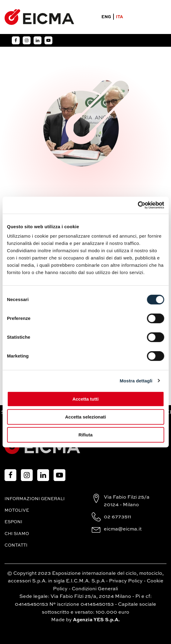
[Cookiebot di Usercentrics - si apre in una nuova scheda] (138, 205)
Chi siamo (17, 534)
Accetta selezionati (85, 417)
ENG (106, 17)
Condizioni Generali (95, 589)
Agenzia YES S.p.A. (96, 620)
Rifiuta (85, 435)
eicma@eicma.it (123, 529)
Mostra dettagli (136, 381)
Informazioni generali (35, 499)
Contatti (16, 545)
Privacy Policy (126, 581)
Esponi (13, 522)
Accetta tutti (85, 399)
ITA (120, 17)
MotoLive (17, 510)
